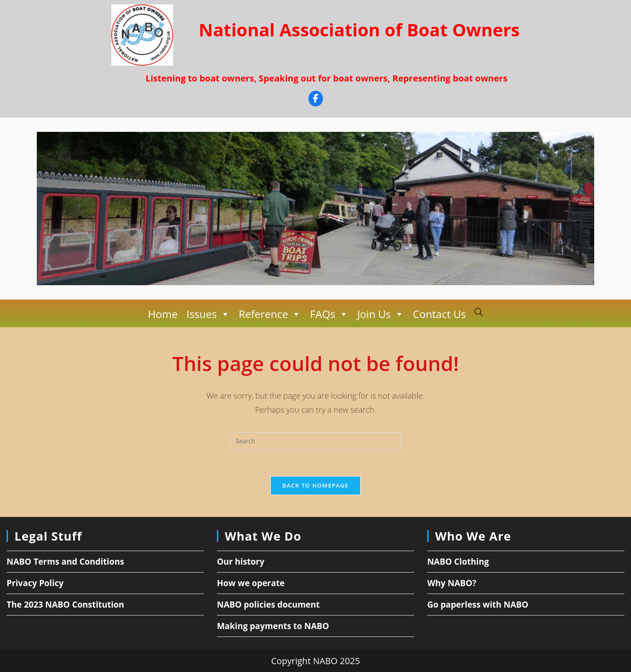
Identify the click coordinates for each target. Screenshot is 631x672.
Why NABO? (452, 583)
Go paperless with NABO (478, 605)
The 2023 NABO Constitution (65, 605)
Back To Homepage (315, 485)
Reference (270, 314)
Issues (208, 314)
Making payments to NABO (273, 626)
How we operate (251, 583)
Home (163, 314)
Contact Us (439, 314)
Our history (241, 562)
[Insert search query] (315, 441)
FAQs (329, 314)
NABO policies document (268, 605)
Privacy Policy (35, 583)
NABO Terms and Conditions (65, 562)
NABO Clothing (458, 562)
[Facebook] (316, 100)
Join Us (381, 314)
